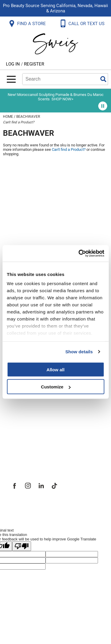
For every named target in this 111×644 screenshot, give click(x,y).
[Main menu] (11, 79)
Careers (19, 423)
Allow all (55, 369)
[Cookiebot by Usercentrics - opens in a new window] (79, 254)
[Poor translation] (22, 546)
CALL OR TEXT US (87, 24)
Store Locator (27, 436)
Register (34, 64)
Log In (13, 64)
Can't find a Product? (19, 122)
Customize (56, 387)
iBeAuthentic (67, 506)
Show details (79, 352)
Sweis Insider (26, 449)
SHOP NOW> (62, 99)
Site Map (21, 410)
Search (103, 79)
